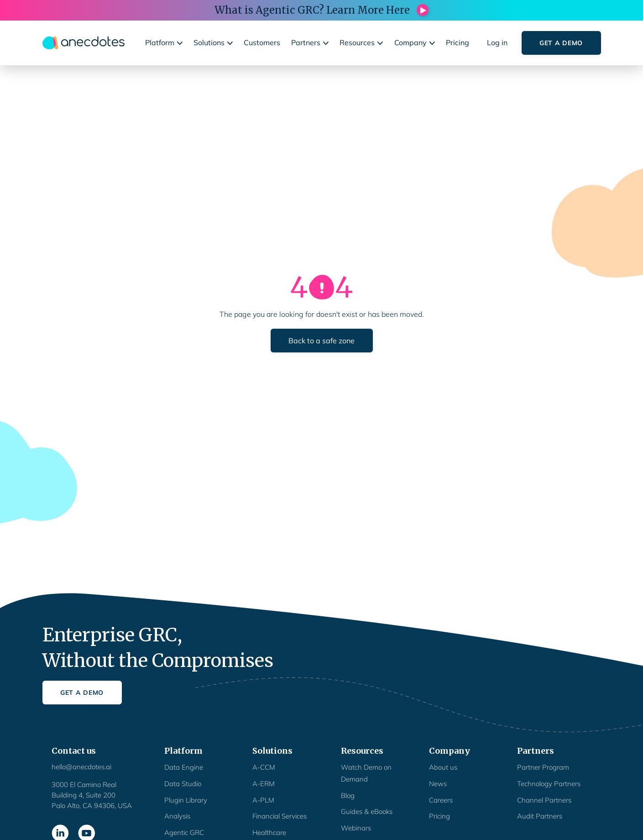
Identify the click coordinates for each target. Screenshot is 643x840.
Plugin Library (186, 800)
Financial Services (280, 816)
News (438, 784)
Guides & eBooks (367, 811)
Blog (348, 795)
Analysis (177, 816)
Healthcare (269, 832)
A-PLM (263, 800)
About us (443, 767)
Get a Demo (561, 43)
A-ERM (264, 784)
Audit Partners (540, 816)
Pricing (439, 816)
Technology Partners (549, 784)
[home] (84, 43)
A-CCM (264, 767)
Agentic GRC (184, 832)
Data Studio (183, 784)
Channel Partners (544, 800)
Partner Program (543, 767)
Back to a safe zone (321, 341)
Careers (441, 800)
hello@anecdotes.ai (81, 767)
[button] (165, 43)
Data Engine (184, 767)
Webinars (356, 828)
